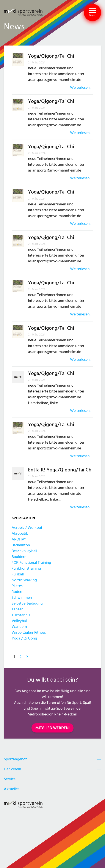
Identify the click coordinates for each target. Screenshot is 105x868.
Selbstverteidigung (27, 603)
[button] (92, 13)
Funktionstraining (26, 568)
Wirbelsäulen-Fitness (29, 632)
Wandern (19, 627)
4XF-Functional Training (31, 563)
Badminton (21, 545)
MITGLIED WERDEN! (52, 728)
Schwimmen (22, 598)
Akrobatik (20, 533)
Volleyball (20, 621)
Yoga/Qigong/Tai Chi (51, 56)
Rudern (18, 592)
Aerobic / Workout (27, 528)
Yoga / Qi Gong (24, 638)
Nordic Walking (24, 580)
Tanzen (18, 609)
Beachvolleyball (24, 551)
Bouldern (19, 557)
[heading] (52, 759)
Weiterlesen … (82, 87)
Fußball (18, 574)
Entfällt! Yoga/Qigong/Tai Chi (60, 470)
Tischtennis (21, 615)
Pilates (17, 586)
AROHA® (19, 539)
